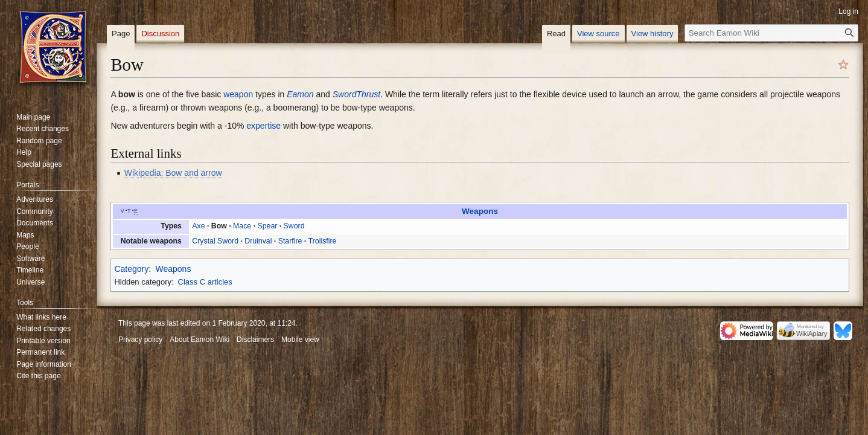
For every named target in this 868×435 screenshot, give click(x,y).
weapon (238, 94)
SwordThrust (356, 94)
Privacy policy (140, 340)
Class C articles (205, 282)
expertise (263, 126)
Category (131, 269)
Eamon (300, 94)
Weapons (480, 211)
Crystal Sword (215, 241)
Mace (242, 226)
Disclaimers (255, 340)
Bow (219, 226)
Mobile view (300, 340)
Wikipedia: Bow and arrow (173, 173)
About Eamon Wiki (199, 340)
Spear (267, 226)
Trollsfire (323, 241)
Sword (294, 226)
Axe (198, 226)
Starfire (290, 241)
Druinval (258, 241)
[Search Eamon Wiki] (771, 33)
